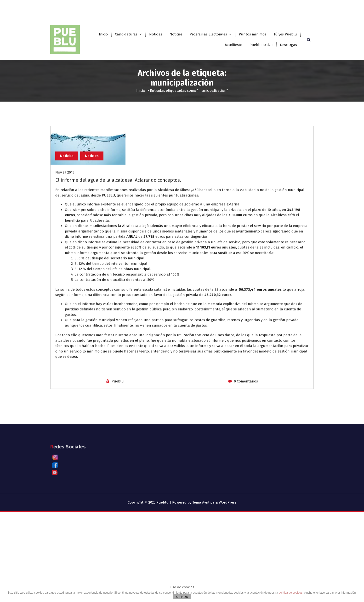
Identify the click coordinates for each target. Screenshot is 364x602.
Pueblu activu (261, 45)
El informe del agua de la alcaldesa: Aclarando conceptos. (118, 208)
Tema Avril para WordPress (214, 502)
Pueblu (118, 410)
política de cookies (291, 593)
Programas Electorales (208, 34)
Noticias (156, 34)
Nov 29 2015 (65, 201)
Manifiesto (234, 45)
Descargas (288, 45)
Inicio (103, 34)
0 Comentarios (246, 410)
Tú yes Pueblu (285, 34)
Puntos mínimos (253, 34)
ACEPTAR (182, 597)
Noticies (176, 34)
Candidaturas (126, 34)
